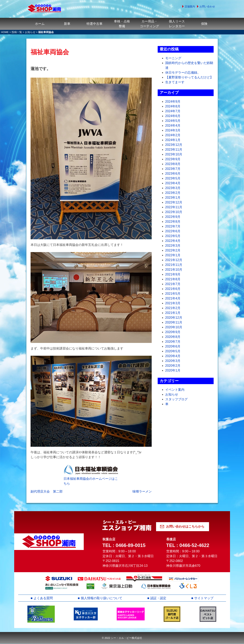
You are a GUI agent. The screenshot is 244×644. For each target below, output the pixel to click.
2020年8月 (173, 337)
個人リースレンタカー (177, 24)
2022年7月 (173, 226)
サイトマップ (204, 598)
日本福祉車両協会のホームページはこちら (91, 481)
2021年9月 (173, 274)
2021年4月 (173, 298)
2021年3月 (173, 303)
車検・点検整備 (122, 24)
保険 (204, 24)
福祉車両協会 (50, 52)
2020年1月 (173, 370)
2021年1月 (173, 313)
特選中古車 (95, 24)
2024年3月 (173, 130)
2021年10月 (174, 270)
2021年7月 (173, 284)
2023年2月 (173, 193)
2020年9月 (173, 332)
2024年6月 (173, 116)
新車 (67, 24)
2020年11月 (174, 322)
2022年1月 (173, 255)
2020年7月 (173, 342)
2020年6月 (173, 346)
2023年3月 (173, 188)
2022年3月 (173, 246)
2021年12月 (174, 260)
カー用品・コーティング (149, 24)
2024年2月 (173, 135)
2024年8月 (173, 106)
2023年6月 (173, 174)
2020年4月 (173, 356)
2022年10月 (174, 212)
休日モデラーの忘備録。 (183, 73)
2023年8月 (173, 164)
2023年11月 (174, 150)
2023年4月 (173, 183)
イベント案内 (175, 390)
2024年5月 (173, 121)
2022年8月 (173, 222)
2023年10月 (174, 154)
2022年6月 (173, 231)
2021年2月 (173, 308)
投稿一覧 (17, 32)
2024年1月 (173, 140)
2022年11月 (174, 207)
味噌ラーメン (142, 491)
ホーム (40, 24)
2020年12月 (174, 318)
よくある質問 (43, 598)
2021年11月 (174, 265)
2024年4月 (173, 126)
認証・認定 (158, 598)
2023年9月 (173, 159)
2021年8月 (173, 279)
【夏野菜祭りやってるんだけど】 (189, 77)
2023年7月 (173, 169)
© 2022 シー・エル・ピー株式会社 (122, 638)
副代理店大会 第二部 (47, 491)
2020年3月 (173, 361)
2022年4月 (173, 241)
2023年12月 (174, 145)
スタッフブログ (176, 399)
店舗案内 (190, 7)
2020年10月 (174, 327)
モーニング (173, 58)
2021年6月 (173, 289)
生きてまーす (175, 82)
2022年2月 (173, 250)
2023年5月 (173, 178)
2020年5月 (173, 351)
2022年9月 (173, 217)
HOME (5, 32)
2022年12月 (174, 202)
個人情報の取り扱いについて (102, 598)
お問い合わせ (207, 7)
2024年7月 (173, 111)
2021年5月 (173, 294)
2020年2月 (173, 366)
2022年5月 (173, 236)
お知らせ (30, 32)
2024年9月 (173, 102)
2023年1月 (173, 198)
